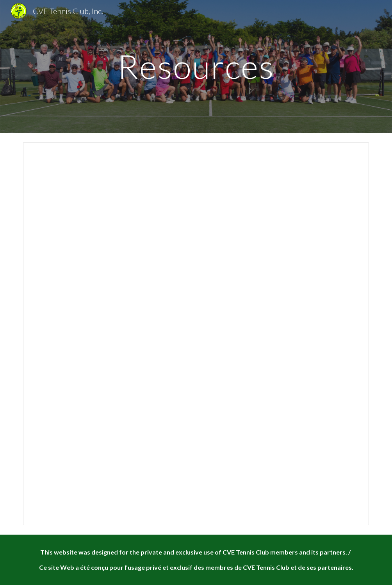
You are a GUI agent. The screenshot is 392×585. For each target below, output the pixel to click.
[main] (196, 66)
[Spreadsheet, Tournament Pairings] (196, 334)
